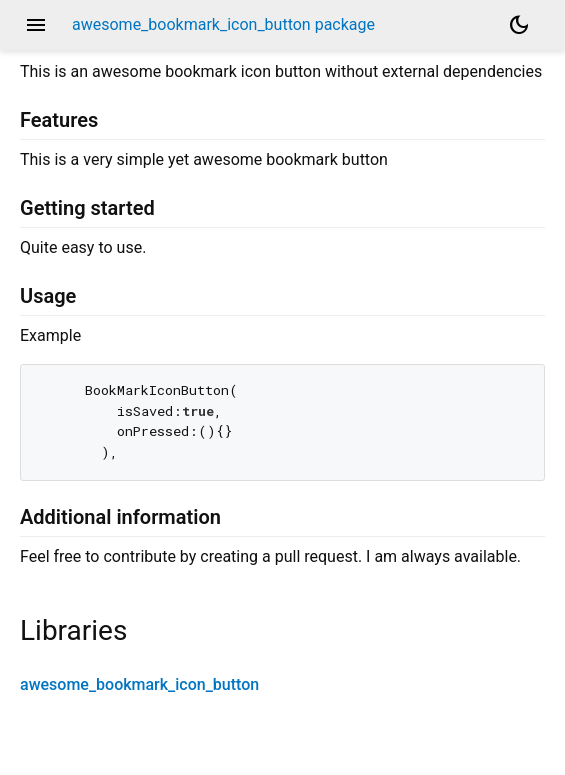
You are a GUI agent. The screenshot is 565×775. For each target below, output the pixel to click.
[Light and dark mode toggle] (519, 25)
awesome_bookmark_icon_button (139, 684)
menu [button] (36, 25)
